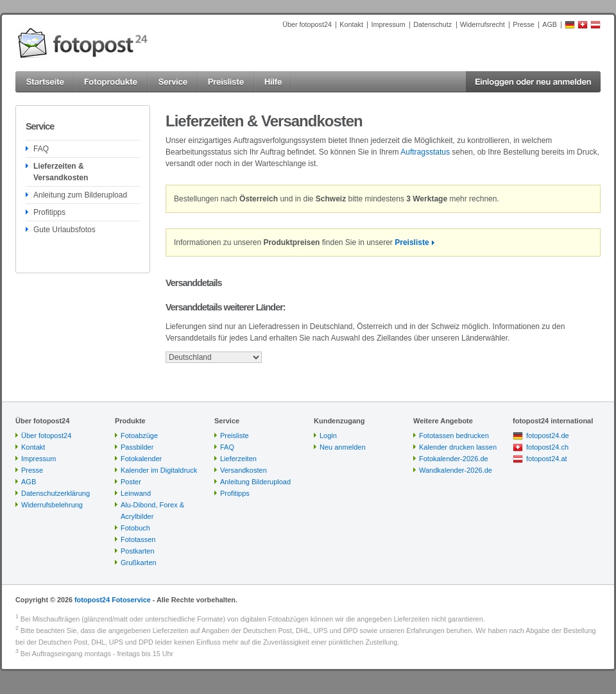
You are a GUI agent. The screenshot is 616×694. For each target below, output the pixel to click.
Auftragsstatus (425, 152)
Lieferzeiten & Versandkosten (61, 172)
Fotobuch (135, 528)
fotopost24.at (547, 459)
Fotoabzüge (139, 436)
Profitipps (49, 212)
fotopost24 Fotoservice (113, 600)
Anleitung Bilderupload (255, 482)
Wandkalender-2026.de (456, 470)
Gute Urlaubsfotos (64, 230)
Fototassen (138, 539)
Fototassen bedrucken (454, 436)
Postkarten (138, 551)
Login (328, 436)
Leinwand (136, 493)
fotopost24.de (548, 436)
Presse (524, 24)
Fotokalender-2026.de (454, 459)
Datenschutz (432, 24)
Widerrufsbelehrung (52, 505)
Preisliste (412, 242)
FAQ (41, 149)
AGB (550, 24)
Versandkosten (244, 470)
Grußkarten (139, 563)
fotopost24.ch (547, 447)
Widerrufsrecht (483, 24)
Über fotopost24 (307, 24)
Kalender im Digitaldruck (159, 470)
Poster (131, 482)
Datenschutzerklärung (56, 493)
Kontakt (351, 24)
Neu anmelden (343, 447)
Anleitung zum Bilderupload (80, 195)
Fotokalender (141, 459)
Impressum (388, 24)
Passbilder (137, 447)
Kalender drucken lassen (458, 447)
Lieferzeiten (238, 459)
